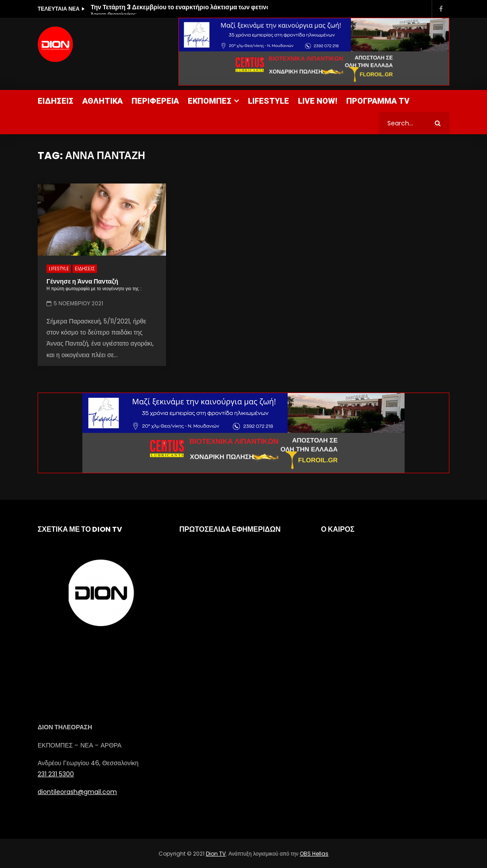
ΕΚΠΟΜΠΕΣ (210, 101)
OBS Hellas (314, 854)
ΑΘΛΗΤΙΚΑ (102, 101)
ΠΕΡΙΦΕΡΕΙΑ (155, 101)
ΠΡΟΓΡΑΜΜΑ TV (378, 101)
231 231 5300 (56, 774)
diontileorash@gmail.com (77, 792)
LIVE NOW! (318, 101)
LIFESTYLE (269, 101)
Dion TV (216, 854)
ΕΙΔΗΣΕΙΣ (56, 101)
